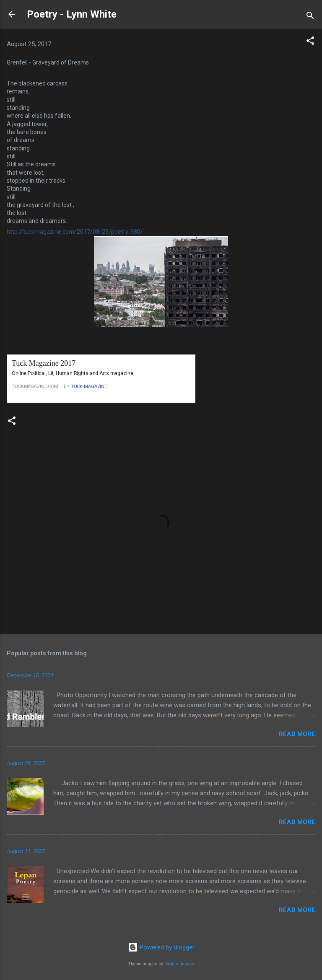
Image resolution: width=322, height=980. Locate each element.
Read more (297, 734)
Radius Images (179, 964)
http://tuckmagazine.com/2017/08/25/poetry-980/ (75, 232)
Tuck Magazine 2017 (44, 363)
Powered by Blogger (161, 947)
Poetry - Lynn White (72, 14)
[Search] (310, 17)
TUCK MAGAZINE (89, 387)
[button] (310, 42)
